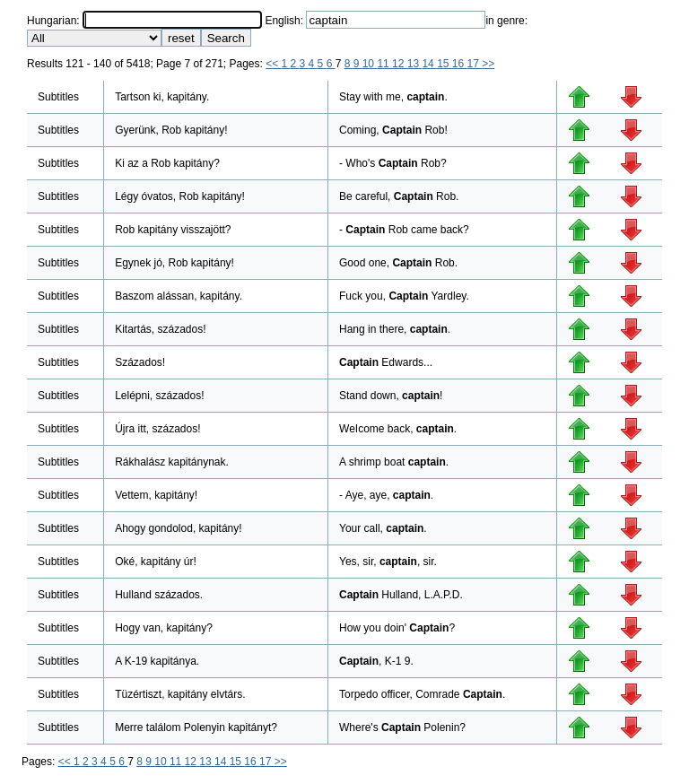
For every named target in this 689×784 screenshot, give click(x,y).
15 (445, 64)
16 (460, 64)
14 (429, 64)
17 (475, 64)
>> (488, 64)
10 (370, 64)
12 (400, 64)
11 (384, 64)
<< (273, 64)
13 (415, 64)
